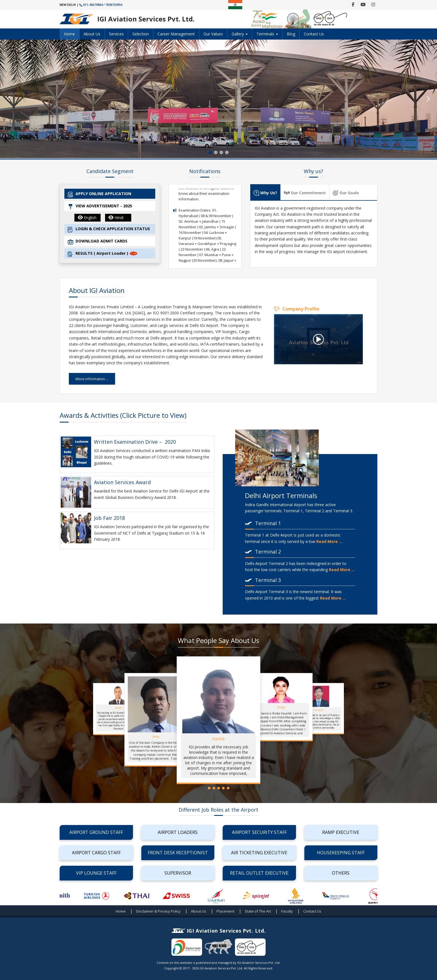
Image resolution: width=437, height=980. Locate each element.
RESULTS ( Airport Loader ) (103, 254)
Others (341, 873)
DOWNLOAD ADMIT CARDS (98, 242)
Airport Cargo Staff (96, 853)
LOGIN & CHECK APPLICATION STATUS (109, 229)
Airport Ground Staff (96, 832)
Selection (141, 34)
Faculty (287, 911)
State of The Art (258, 911)
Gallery (240, 34)
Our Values (213, 34)
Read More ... (329, 541)
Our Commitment (305, 193)
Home (69, 34)
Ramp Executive (341, 832)
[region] (219, 99)
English (87, 218)
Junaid (118, 708)
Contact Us (314, 34)
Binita (281, 707)
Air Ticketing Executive (259, 853)
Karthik (219, 739)
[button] (9, 99)
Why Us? (265, 193)
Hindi (116, 218)
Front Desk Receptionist (178, 853)
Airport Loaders (178, 832)
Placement (225, 911)
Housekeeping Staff (341, 853)
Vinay (156, 736)
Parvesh (319, 710)
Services (116, 34)
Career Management (176, 34)
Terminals (267, 34)
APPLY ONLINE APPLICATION (99, 194)
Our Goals (346, 193)
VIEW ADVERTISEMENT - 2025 (100, 206)
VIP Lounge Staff (96, 873)
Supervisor (178, 873)
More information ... (92, 379)
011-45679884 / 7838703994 (101, 5)
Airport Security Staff (259, 832)
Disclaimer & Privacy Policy (158, 911)
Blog (291, 34)
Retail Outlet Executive (259, 873)
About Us (92, 34)
